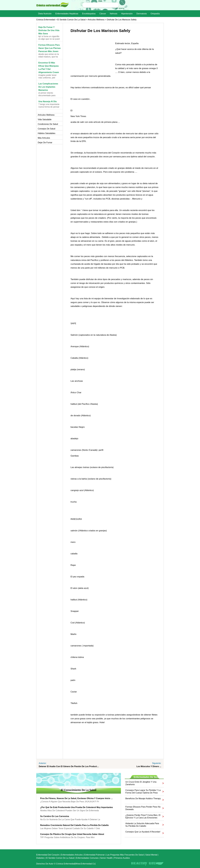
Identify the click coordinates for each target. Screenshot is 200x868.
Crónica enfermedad (46, 20)
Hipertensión (127, 14)
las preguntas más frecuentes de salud (125, 855)
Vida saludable (45, 119)
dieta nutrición (45, 14)
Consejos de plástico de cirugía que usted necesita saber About (72, 834)
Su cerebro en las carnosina (55, 816)
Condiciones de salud (48, 124)
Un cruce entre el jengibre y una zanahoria (141, 783)
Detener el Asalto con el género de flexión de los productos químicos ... (69, 766)
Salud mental (151, 855)
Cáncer (103, 14)
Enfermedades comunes (87, 858)
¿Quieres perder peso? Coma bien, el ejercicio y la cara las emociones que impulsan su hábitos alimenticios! (143, 817)
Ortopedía (155, 14)
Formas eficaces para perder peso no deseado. (143, 808)
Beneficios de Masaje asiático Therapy (143, 799)
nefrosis (114, 14)
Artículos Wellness (96, 20)
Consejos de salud (46, 129)
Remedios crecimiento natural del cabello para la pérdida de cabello (74, 825)
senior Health (106, 858)
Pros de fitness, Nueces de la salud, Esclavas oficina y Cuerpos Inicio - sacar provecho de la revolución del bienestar (77, 798)
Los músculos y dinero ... (149, 766)
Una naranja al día (48, 101)
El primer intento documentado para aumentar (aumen (47, 95)
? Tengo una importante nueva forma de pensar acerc (49, 107)
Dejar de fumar (45, 143)
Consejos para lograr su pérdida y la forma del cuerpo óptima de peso (143, 791)
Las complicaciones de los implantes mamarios (48, 87)
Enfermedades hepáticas (67, 14)
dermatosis (142, 14)
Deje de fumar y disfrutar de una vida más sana (49, 30)
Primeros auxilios (122, 858)
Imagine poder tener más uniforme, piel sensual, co (47, 78)
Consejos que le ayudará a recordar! (143, 832)
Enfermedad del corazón (48, 855)
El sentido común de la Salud (71, 20)
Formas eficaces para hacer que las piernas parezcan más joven (49, 48)
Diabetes (40, 858)
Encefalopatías (89, 14)
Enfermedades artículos (72, 855)
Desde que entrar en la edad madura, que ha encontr (49, 57)
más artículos (44, 138)
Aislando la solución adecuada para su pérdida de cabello (142, 825)
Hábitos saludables (47, 133)
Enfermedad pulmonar (95, 855)
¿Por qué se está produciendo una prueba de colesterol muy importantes (77, 807)
